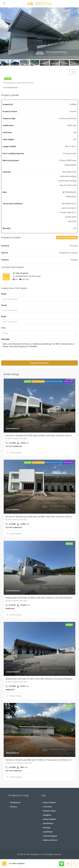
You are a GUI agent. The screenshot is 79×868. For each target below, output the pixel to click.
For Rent (8, 79)
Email (4, 317)
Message (5, 340)
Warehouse (15, 803)
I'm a (3, 328)
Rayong (47, 828)
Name (4, 294)
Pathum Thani (49, 811)
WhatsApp (36, 277)
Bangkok (47, 815)
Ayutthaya (48, 832)
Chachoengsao (50, 836)
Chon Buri (48, 807)
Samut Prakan (49, 803)
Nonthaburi (48, 824)
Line (16, 280)
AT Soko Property (15, 453)
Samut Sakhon (50, 820)
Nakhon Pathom (50, 840)
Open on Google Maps (67, 238)
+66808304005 (22, 277)
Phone (4, 306)
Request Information (39, 363)
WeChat (25, 280)
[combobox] (39, 333)
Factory (14, 807)
